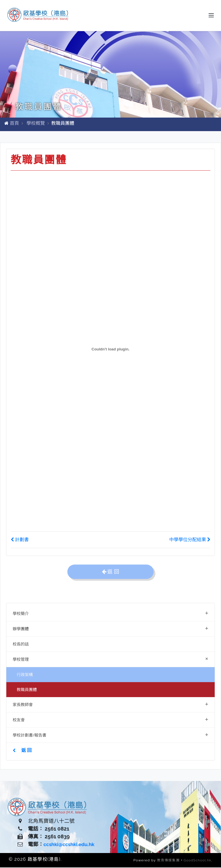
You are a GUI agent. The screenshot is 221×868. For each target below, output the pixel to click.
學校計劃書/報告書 (110, 735)
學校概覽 (36, 124)
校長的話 (21, 645)
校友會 (110, 720)
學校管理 (112, 659)
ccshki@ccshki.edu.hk (70, 845)
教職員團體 (27, 690)
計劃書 (20, 540)
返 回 (22, 751)
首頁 (14, 124)
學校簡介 (110, 613)
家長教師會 (110, 704)
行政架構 (25, 675)
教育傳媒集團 (167, 861)
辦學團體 (110, 629)
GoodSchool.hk (197, 861)
